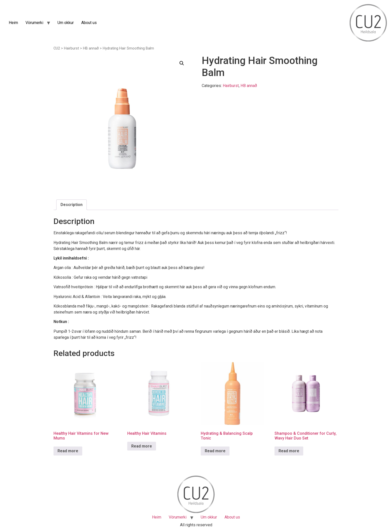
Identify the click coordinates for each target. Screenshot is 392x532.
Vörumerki (34, 23)
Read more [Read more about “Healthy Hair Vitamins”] (142, 446)
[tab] (71, 205)
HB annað (91, 48)
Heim (13, 23)
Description (71, 205)
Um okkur (66, 23)
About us (89, 23)
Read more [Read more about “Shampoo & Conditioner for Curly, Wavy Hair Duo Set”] (289, 451)
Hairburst (71, 48)
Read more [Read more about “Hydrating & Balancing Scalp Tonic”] (215, 451)
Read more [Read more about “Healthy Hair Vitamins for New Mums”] (68, 451)
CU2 (57, 48)
